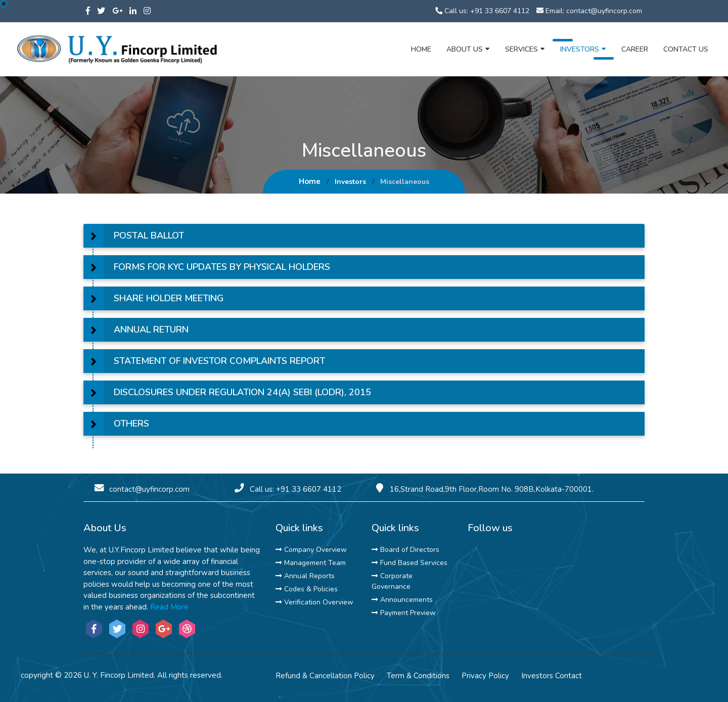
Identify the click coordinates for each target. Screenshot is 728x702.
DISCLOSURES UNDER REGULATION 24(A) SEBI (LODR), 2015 (242, 392)
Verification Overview (314, 602)
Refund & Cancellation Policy (325, 676)
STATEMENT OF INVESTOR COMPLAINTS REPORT (219, 361)
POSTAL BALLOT (149, 236)
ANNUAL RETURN (151, 330)
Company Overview (311, 550)
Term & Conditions (418, 676)
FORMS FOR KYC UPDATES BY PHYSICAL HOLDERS (222, 267)
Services (525, 49)
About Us (468, 49)
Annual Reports (305, 576)
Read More (169, 607)
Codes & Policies (307, 589)
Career (635, 49)
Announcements (402, 600)
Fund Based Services (409, 563)
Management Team (311, 563)
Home (421, 49)
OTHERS (131, 424)
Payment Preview (404, 613)
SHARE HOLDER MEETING (169, 298)
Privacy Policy (485, 676)
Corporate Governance (392, 581)
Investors (583, 49)
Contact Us (686, 49)
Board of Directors (405, 550)
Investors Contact (552, 676)
